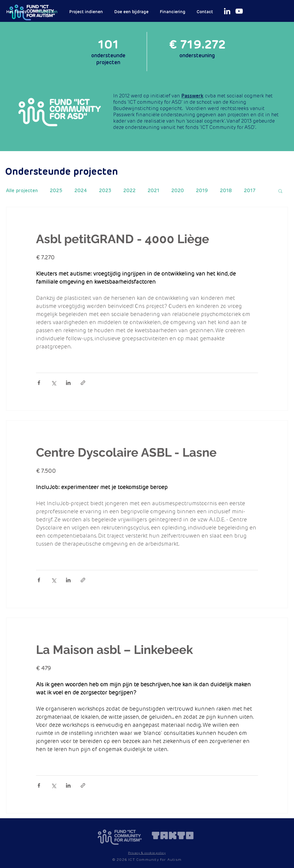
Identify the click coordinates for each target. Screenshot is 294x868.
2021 (153, 191)
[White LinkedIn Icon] (227, 11)
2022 (129, 191)
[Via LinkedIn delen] (68, 383)
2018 (226, 191)
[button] (280, 191)
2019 (202, 191)
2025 (56, 191)
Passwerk (192, 96)
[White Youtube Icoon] (239, 11)
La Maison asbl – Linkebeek (114, 650)
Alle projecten (22, 191)
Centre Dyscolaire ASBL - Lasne (126, 452)
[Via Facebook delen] (39, 383)
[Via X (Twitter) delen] (54, 383)
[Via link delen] (83, 383)
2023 (105, 191)
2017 (250, 191)
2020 (178, 191)
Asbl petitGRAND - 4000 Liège (123, 239)
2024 (81, 191)
